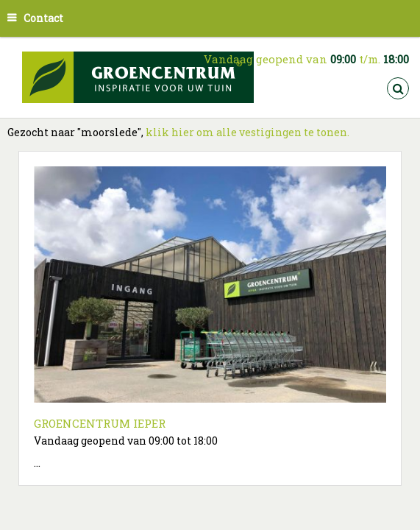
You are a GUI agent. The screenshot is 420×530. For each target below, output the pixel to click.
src (398, 88)
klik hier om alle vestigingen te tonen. (248, 132)
